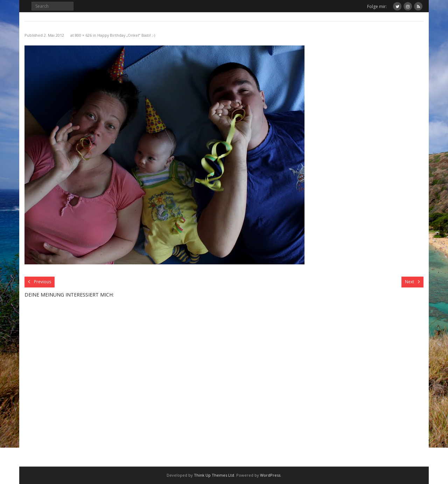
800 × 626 (83, 35)
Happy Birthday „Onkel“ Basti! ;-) (126, 35)
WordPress (270, 475)
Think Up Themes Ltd (214, 475)
